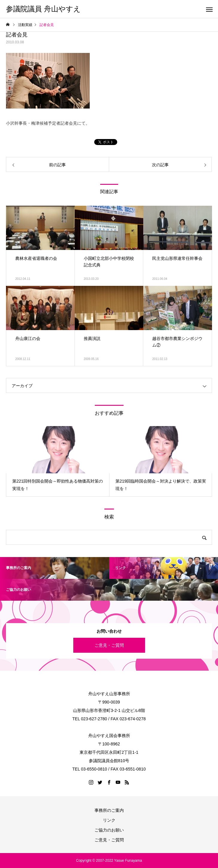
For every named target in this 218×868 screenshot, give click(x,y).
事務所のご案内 (109, 810)
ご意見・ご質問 (109, 645)
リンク (109, 820)
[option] (58, 461)
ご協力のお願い (109, 830)
